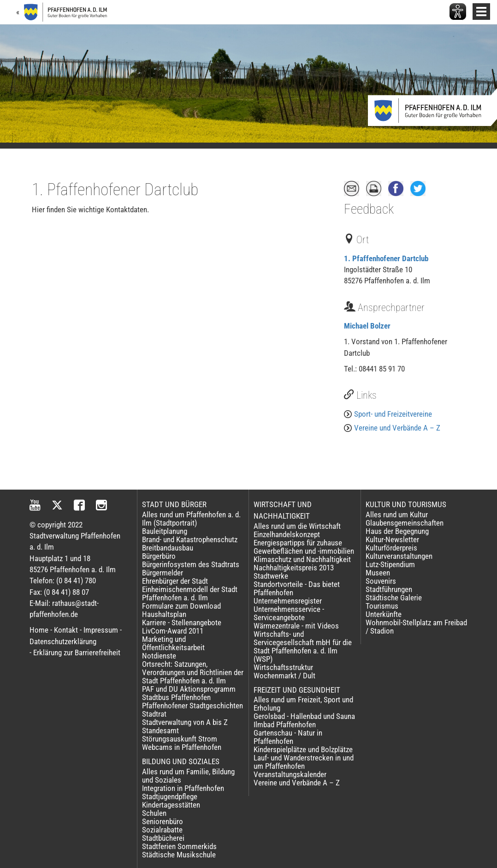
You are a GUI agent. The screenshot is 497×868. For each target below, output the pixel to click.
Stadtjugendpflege (170, 796)
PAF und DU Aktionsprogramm (189, 689)
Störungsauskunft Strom (180, 739)
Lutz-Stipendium (390, 564)
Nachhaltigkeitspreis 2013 (294, 568)
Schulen (154, 813)
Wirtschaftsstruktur (283, 667)
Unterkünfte (384, 614)
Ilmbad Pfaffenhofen (285, 724)
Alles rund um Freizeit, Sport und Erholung (303, 704)
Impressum (101, 630)
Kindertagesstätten (171, 805)
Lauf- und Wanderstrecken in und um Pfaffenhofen (304, 762)
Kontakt (66, 630)
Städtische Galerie (394, 598)
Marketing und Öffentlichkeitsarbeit (173, 643)
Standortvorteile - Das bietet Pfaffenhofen (297, 588)
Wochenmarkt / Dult (284, 676)
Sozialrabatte (162, 830)
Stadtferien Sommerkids (179, 846)
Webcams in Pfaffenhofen (182, 747)
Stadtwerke (271, 576)
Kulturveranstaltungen (399, 556)
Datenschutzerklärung (63, 641)
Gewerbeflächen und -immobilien (304, 551)
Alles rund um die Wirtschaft (297, 526)
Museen (378, 573)
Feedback (369, 209)
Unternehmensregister (288, 601)
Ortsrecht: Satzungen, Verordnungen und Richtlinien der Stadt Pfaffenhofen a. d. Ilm (193, 672)
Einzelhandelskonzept (287, 534)
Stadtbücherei (163, 838)
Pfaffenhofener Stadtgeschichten (192, 706)
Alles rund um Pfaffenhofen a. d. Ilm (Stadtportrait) (191, 519)
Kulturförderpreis (391, 548)
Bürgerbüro (159, 556)
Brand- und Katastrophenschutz (190, 539)
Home (39, 630)
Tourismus (382, 606)
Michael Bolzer (367, 326)
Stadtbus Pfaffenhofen (176, 697)
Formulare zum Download (181, 606)
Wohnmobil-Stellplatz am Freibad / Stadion (416, 627)
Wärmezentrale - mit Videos (296, 626)
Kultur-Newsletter (392, 539)
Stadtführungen (389, 589)
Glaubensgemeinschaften (405, 523)
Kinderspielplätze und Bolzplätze (303, 749)
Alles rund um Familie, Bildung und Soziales (188, 776)
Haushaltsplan (164, 614)
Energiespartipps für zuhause (298, 543)
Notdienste (159, 656)
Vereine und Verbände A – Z (397, 428)
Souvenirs (381, 581)
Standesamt (160, 730)
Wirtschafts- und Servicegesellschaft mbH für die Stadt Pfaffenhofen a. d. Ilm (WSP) (303, 647)
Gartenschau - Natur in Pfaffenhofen (288, 737)
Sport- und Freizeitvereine (393, 414)
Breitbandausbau (168, 548)
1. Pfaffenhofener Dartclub (386, 258)
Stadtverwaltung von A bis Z (185, 722)
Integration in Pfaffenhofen (183, 788)
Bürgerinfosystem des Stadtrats (191, 564)
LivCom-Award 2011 (173, 631)
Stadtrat (154, 714)
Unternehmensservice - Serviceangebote (289, 613)
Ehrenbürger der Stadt (175, 581)
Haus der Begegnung (397, 531)
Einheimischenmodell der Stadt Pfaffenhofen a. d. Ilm (190, 593)
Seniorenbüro (163, 821)
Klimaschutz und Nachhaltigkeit (302, 559)
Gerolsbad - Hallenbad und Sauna (304, 716)
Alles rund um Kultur (397, 515)
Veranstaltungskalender (290, 774)
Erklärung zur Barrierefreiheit (77, 652)
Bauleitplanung (165, 531)
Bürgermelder (163, 573)
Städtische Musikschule (179, 855)
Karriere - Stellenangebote (182, 623)
